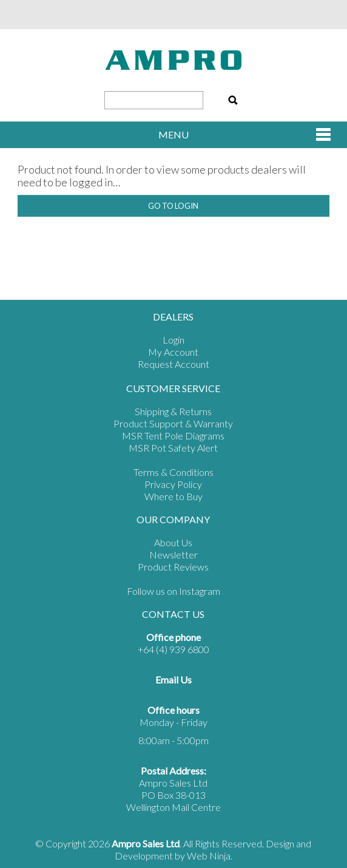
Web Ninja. (210, 856)
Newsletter (173, 554)
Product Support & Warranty (173, 423)
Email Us (173, 680)
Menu (173, 134)
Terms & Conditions (173, 472)
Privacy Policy (173, 484)
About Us (173, 542)
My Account (173, 352)
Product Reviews (173, 567)
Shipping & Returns (173, 411)
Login (173, 340)
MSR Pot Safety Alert (173, 448)
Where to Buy (173, 496)
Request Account (173, 364)
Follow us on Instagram (173, 591)
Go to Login (173, 206)
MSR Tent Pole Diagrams (173, 436)
